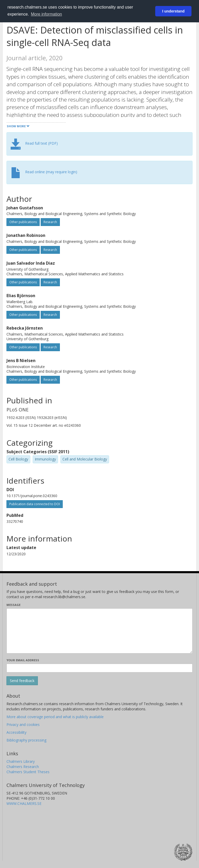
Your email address (23, 660)
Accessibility (16, 732)
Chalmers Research (23, 767)
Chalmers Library (21, 761)
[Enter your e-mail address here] (99, 668)
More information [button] (46, 14)
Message (13, 605)
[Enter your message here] (99, 631)
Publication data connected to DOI (35, 504)
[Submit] (22, 681)
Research (50, 222)
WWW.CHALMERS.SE (24, 803)
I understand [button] (173, 11)
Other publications (23, 222)
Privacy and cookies (23, 725)
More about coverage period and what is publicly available (55, 717)
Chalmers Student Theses (28, 772)
